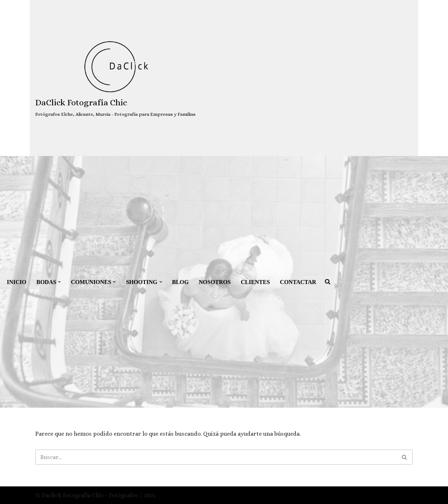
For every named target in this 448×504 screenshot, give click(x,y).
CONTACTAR (298, 282)
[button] (59, 282)
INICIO (17, 282)
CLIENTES (255, 282)
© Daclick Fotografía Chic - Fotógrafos (87, 495)
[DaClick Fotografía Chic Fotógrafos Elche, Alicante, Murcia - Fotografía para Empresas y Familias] (115, 78)
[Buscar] (216, 457)
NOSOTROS (215, 282)
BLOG (180, 282)
